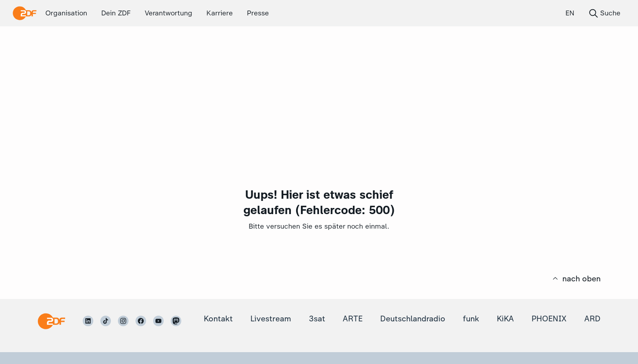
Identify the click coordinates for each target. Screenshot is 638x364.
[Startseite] (51, 321)
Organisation (66, 13)
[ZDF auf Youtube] (158, 321)
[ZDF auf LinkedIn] (88, 321)
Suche (604, 13)
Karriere (220, 13)
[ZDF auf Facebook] (141, 321)
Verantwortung (169, 13)
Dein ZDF (116, 13)
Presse (258, 13)
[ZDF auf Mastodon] (176, 321)
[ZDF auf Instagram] (123, 321)
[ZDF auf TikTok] (106, 321)
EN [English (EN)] (570, 13)
